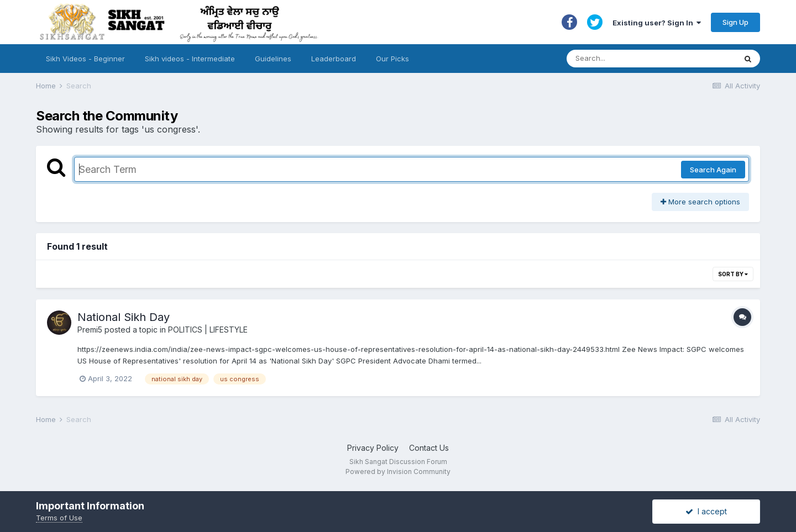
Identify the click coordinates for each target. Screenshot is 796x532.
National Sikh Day (124, 317)
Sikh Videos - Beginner (85, 59)
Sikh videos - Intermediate (190, 59)
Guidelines (273, 59)
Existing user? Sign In (657, 23)
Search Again (713, 170)
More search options (700, 202)
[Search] (640, 59)
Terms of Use (59, 518)
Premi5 (90, 330)
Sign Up (735, 22)
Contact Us (429, 448)
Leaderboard (334, 59)
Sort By (733, 274)
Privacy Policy (373, 448)
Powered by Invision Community (398, 472)
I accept (706, 511)
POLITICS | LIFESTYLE (208, 330)
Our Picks (392, 59)
